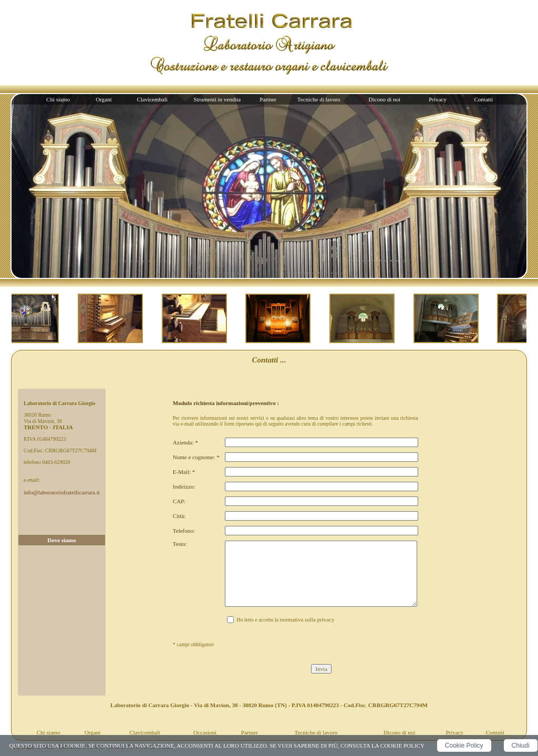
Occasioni (205, 732)
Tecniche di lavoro (319, 99)
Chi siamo (58, 99)
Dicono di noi (385, 99)
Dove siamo (61, 540)
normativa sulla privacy (307, 619)
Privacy (438, 99)
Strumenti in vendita (217, 99)
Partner (268, 99)
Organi (104, 99)
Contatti (484, 99)
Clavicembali (152, 99)
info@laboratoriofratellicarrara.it (62, 492)
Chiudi (521, 745)
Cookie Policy (464, 745)
